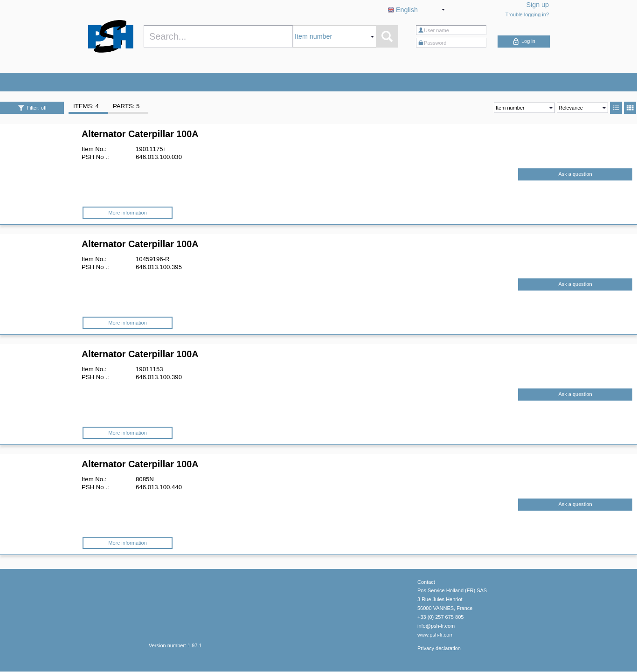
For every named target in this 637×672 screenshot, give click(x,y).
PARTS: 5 (126, 106)
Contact (426, 582)
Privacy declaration (439, 648)
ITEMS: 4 (86, 106)
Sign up (538, 5)
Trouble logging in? (527, 14)
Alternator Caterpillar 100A (140, 134)
